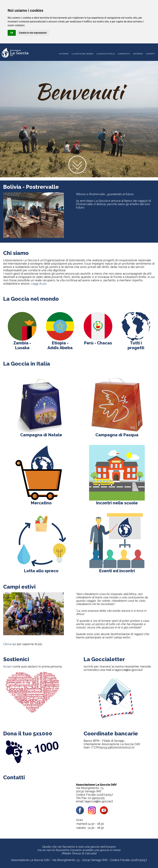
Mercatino (41, 501)
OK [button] (12, 33)
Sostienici (16, 659)
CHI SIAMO (64, 54)
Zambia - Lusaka (22, 343)
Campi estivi (19, 587)
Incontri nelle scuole (117, 501)
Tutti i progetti (136, 343)
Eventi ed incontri (117, 569)
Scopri (8, 666)
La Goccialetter (104, 659)
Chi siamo (16, 253)
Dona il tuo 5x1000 (28, 733)
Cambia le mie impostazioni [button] (33, 33)
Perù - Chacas (98, 341)
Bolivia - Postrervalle (31, 187)
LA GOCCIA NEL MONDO (82, 54)
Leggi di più (39, 284)
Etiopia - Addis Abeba (60, 343)
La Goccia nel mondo (31, 299)
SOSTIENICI (138, 54)
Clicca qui (10, 644)
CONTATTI (150, 54)
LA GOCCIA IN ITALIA (106, 54)
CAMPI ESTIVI (124, 54)
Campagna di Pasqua (117, 433)
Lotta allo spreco (41, 569)
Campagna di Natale (41, 433)
